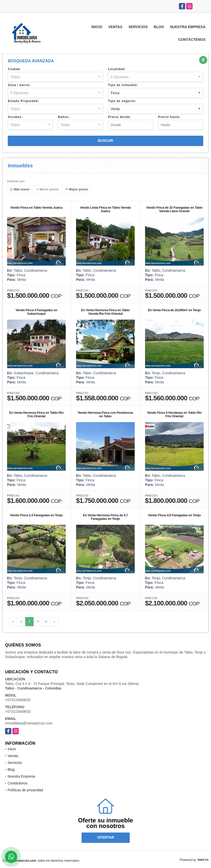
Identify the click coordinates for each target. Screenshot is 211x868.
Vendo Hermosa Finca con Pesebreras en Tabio (105, 414)
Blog (159, 27)
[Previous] (13, 622)
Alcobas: (15, 117)
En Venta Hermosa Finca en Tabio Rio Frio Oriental (37, 414)
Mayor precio (77, 190)
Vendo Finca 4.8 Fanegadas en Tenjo (174, 515)
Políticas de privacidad (25, 790)
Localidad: (117, 69)
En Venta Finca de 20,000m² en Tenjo (174, 310)
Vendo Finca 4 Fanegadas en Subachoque (37, 312)
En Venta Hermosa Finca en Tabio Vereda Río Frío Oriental (105, 312)
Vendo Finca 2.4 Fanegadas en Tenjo (37, 515)
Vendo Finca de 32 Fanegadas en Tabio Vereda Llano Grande (174, 209)
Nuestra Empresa (188, 27)
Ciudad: (14, 69)
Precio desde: (120, 117)
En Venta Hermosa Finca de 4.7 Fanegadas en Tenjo (105, 517)
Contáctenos (192, 40)
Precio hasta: (169, 117)
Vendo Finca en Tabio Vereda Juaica (36, 208)
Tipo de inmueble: (123, 85)
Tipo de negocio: (122, 101)
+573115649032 (18, 700)
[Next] (54, 622)
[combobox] (55, 77)
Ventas (115, 27)
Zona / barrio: (19, 85)
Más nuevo (20, 190)
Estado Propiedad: (23, 101)
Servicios (138, 27)
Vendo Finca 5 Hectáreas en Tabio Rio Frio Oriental (174, 414)
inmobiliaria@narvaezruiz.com (29, 723)
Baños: (64, 117)
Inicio (97, 27)
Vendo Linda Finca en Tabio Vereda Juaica (105, 209)
